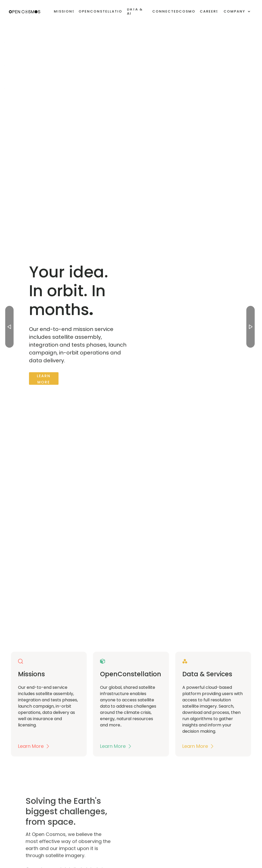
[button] (237, 11)
